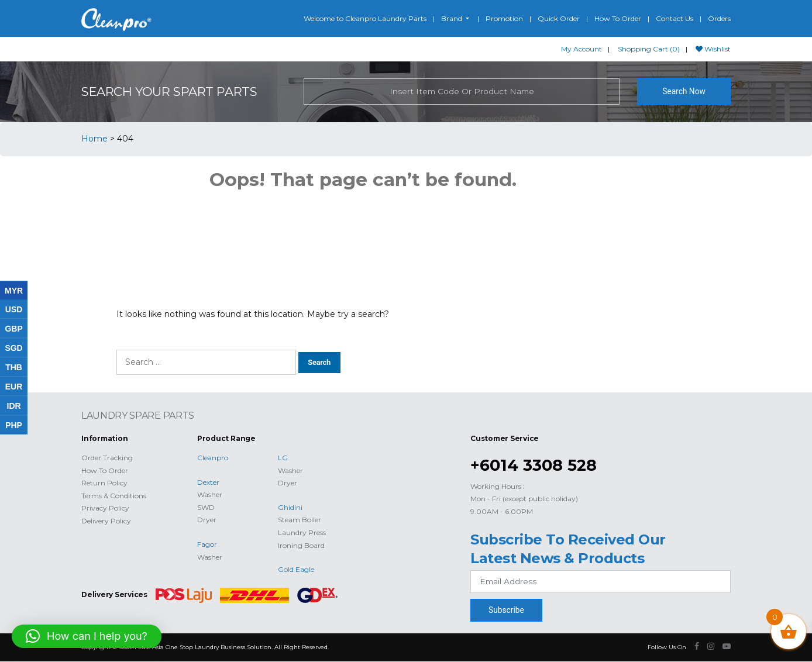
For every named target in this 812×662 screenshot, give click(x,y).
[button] (87, 636)
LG (283, 458)
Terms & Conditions (114, 496)
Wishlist (713, 49)
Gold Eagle (296, 569)
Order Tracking (107, 458)
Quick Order (559, 18)
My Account (582, 49)
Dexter (208, 482)
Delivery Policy (106, 521)
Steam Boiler (300, 520)
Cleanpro (213, 458)
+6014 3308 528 (534, 465)
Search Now (684, 91)
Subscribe (506, 610)
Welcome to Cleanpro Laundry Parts (365, 18)
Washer (210, 494)
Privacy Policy (105, 508)
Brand (453, 18)
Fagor (207, 544)
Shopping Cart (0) (649, 49)
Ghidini (290, 507)
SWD (206, 507)
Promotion (504, 18)
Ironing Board (301, 545)
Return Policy (104, 483)
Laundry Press (302, 532)
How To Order (618, 18)
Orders (719, 18)
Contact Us (675, 18)
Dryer (207, 520)
